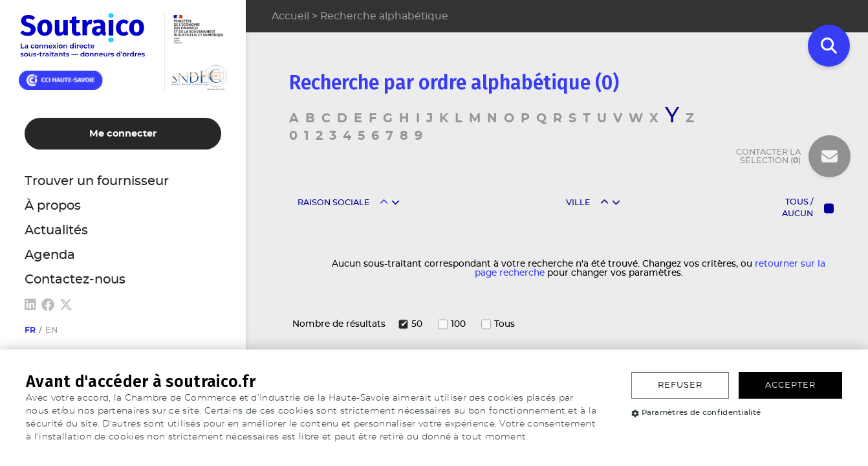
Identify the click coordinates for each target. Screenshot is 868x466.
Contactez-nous (75, 280)
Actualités (56, 230)
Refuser (680, 385)
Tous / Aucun (797, 208)
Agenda (50, 255)
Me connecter (123, 134)
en (51, 330)
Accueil (290, 16)
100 (458, 324)
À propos (53, 206)
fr (30, 330)
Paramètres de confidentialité (696, 412)
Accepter (790, 385)
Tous (505, 324)
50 (417, 324)
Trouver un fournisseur (97, 181)
